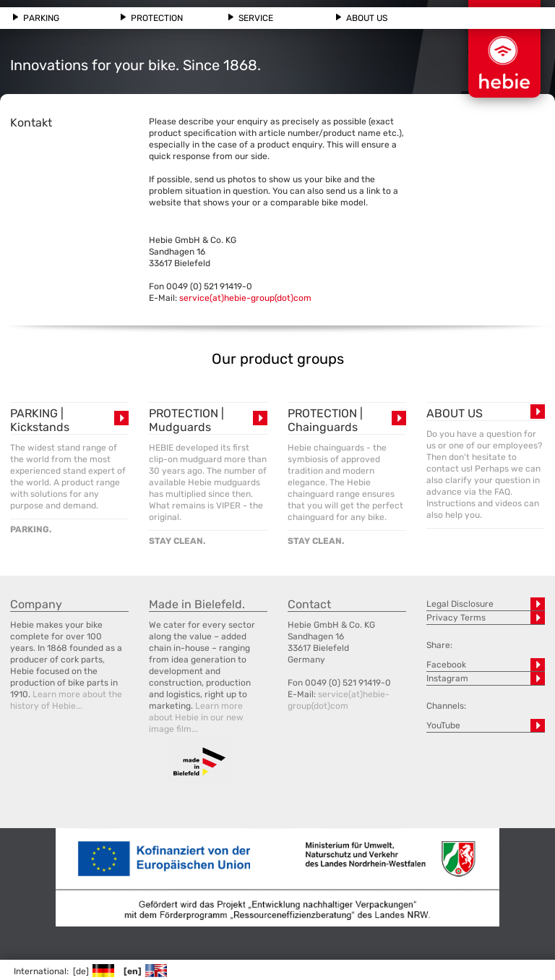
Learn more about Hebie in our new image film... (196, 717)
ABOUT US (455, 413)
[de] (93, 971)
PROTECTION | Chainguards (325, 420)
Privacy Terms (456, 618)
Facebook (446, 665)
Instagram (447, 678)
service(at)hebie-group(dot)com (245, 298)
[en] (145, 971)
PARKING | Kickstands (40, 420)
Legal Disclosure (460, 604)
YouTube (443, 725)
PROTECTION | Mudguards (186, 420)
